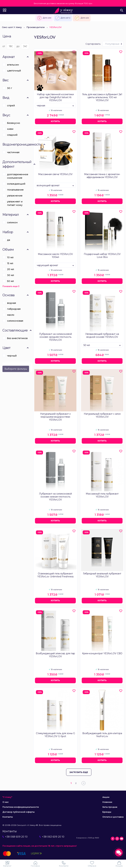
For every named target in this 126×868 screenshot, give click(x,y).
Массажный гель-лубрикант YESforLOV (102, 495)
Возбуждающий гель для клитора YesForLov (102, 735)
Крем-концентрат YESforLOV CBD (102, 653)
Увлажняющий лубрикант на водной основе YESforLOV (102, 335)
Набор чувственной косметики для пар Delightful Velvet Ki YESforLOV (55, 97)
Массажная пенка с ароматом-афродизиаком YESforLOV (102, 176)
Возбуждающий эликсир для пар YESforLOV (55, 655)
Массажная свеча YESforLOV (55, 174)
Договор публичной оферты (19, 812)
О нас (6, 802)
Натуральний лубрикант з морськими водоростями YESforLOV (55, 417)
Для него (63, 18)
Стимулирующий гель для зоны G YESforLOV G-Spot (55, 735)
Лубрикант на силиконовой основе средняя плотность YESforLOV (55, 337)
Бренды (107, 812)
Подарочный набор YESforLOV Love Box (102, 256)
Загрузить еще (79, 772)
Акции (106, 797)
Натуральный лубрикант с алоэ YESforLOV (102, 415)
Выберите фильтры (16, 369)
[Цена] (11, 46)
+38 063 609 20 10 (52, 837)
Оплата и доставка (113, 817)
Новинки (107, 802)
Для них (82, 18)
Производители (36, 27)
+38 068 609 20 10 (15, 837)
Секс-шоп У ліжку (12, 27)
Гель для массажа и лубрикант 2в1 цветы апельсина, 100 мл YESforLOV (102, 97)
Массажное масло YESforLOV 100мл (55, 256)
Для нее (44, 18)
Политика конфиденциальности (21, 807)
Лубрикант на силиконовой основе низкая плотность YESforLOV (55, 497)
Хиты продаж (110, 807)
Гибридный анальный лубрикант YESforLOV (102, 575)
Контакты (8, 817)
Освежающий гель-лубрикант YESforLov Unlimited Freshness (55, 575)
